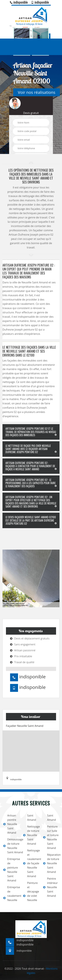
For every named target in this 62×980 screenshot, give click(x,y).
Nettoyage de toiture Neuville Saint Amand (31, 835)
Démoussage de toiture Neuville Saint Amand (11, 846)
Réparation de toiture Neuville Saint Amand (51, 863)
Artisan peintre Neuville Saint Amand (10, 824)
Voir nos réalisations (37, 92)
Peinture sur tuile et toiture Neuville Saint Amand (51, 837)
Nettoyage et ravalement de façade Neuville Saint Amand (31, 863)
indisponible (19, 2)
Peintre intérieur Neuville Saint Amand (50, 887)
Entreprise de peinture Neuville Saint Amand (11, 870)
